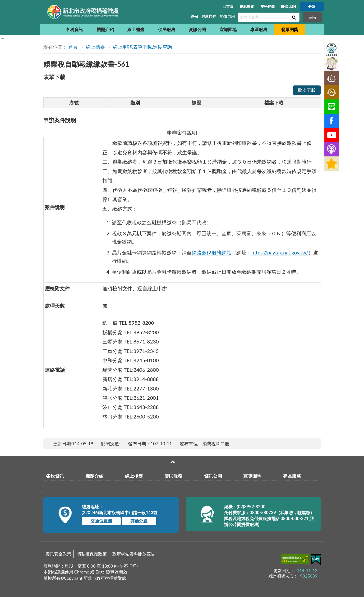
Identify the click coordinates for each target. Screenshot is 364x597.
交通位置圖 (101, 521)
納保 (194, 16)
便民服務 (167, 29)
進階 (312, 17)
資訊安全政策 (58, 554)
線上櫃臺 (136, 29)
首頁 (73, 47)
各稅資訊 (74, 29)
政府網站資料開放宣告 (134, 554)
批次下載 (307, 90)
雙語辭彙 (267, 6)
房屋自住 (209, 16)
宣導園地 (228, 29)
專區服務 (259, 29)
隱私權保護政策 (92, 554)
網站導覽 (247, 6)
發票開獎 (290, 29)
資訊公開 (197, 29)
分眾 (312, 6)
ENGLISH (288, 6)
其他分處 (139, 521)
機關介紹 (105, 29)
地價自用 (227, 16)
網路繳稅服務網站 (212, 253)
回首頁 (228, 6)
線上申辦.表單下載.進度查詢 (142, 47)
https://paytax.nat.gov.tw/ (280, 253)
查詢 (294, 17)
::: (42, 4)
